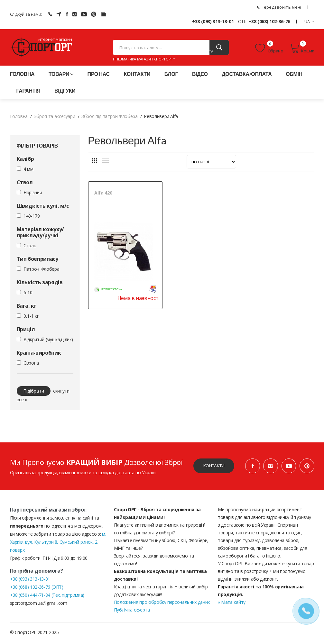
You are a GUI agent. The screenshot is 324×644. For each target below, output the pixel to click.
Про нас (98, 76)
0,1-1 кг (31, 318)
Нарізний (33, 194)
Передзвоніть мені (279, 7)
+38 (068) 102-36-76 (269, 21)
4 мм (28, 171)
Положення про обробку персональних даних (162, 604)
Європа (31, 365)
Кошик (302, 49)
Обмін (294, 76)
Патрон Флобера (41, 271)
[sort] (211, 164)
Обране (269, 49)
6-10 (28, 294)
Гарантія (28, 92)
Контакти (137, 76)
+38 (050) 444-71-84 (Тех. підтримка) (47, 597)
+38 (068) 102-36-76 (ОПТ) (37, 589)
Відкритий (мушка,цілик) (48, 341)
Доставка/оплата (247, 76)
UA (309, 22)
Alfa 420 (103, 195)
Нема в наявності (134, 296)
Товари (61, 76)
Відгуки (65, 92)
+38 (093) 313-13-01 (213, 21)
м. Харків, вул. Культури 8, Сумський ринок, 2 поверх (58, 544)
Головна (22, 76)
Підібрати (34, 393)
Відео (200, 76)
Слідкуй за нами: (26, 14)
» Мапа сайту (232, 604)
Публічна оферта (132, 612)
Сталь (30, 247)
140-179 (32, 218)
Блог (171, 76)
